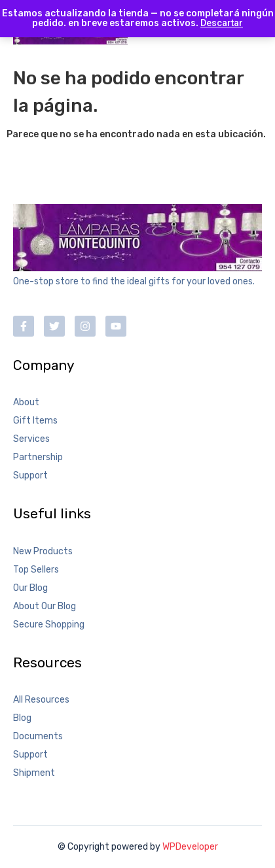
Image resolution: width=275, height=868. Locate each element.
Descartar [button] (222, 23)
